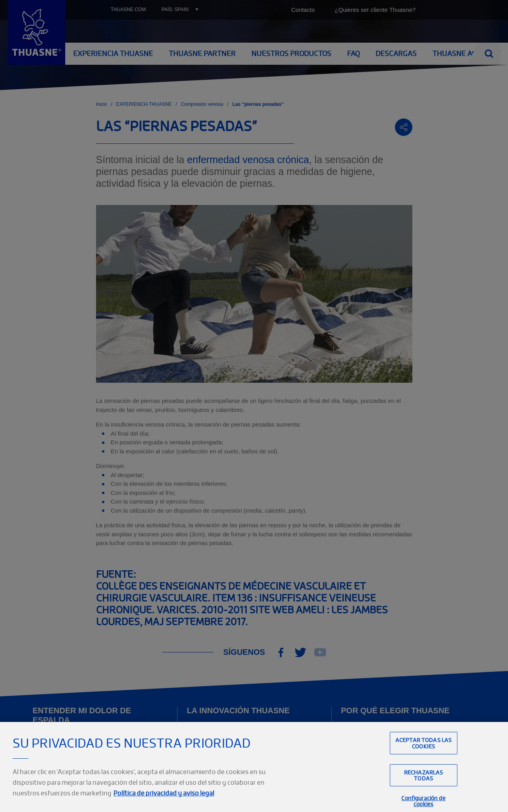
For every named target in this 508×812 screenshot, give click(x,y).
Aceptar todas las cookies (423, 755)
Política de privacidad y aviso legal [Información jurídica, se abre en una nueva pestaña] (164, 805)
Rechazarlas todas (424, 788)
